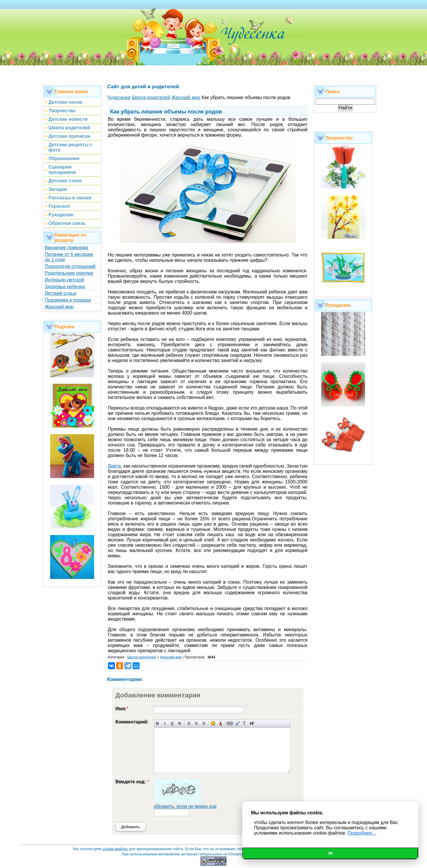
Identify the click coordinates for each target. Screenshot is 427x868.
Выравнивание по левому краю (189, 723)
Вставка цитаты (237, 723)
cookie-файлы (115, 849)
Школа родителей (142, 657)
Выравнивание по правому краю (204, 723)
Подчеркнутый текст (172, 723)
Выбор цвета (220, 723)
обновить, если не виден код (185, 806)
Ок (330, 853)
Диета (114, 466)
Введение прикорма (67, 248)
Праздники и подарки (68, 300)
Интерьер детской (65, 280)
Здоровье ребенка (65, 287)
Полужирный (158, 723)
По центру (196, 723)
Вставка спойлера (252, 723)
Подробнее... (362, 833)
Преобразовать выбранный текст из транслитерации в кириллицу (244, 723)
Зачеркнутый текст (180, 723)
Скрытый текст (230, 723)
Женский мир (59, 307)
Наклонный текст (165, 723)
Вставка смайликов (213, 723)
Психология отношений (70, 266)
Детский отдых (61, 293)
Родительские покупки (69, 273)
